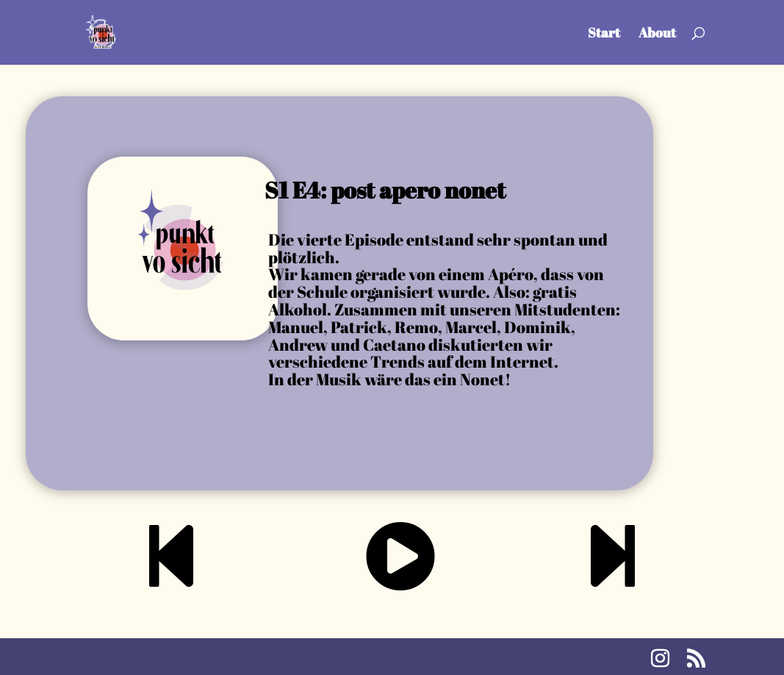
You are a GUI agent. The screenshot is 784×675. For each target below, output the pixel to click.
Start (604, 34)
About (657, 34)
